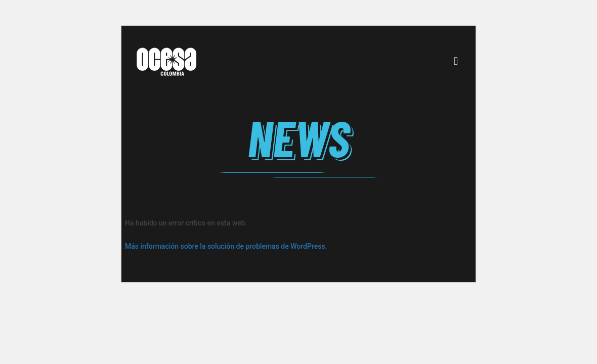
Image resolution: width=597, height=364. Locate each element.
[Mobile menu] (456, 61)
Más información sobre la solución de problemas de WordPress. (226, 246)
